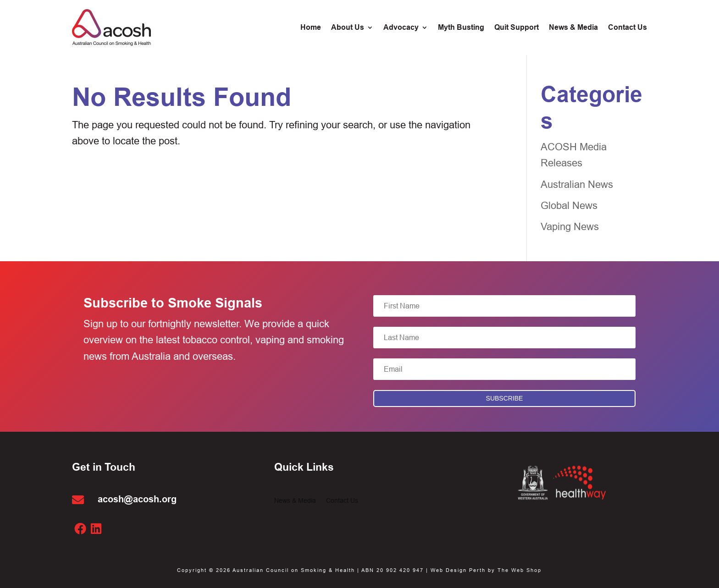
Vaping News (570, 227)
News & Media (295, 501)
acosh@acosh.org (137, 499)
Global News (569, 206)
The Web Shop (520, 570)
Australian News (577, 184)
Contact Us (342, 501)
